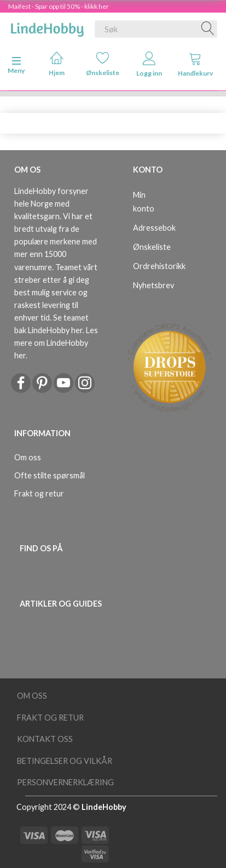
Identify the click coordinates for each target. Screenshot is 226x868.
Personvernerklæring (65, 782)
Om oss (28, 457)
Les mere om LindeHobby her (56, 343)
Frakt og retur (39, 493)
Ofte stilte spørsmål (50, 475)
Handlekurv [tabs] (195, 64)
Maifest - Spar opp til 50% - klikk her (59, 6)
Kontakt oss (45, 739)
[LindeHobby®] (47, 27)
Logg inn (149, 64)
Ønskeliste (103, 64)
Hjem (57, 64)
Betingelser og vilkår (65, 761)
